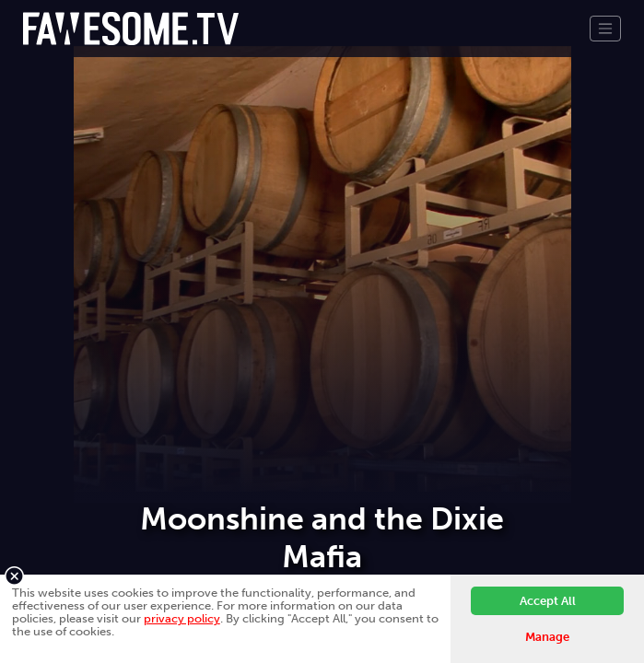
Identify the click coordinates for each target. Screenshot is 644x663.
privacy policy (182, 618)
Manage (547, 637)
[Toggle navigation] (605, 29)
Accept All (548, 601)
